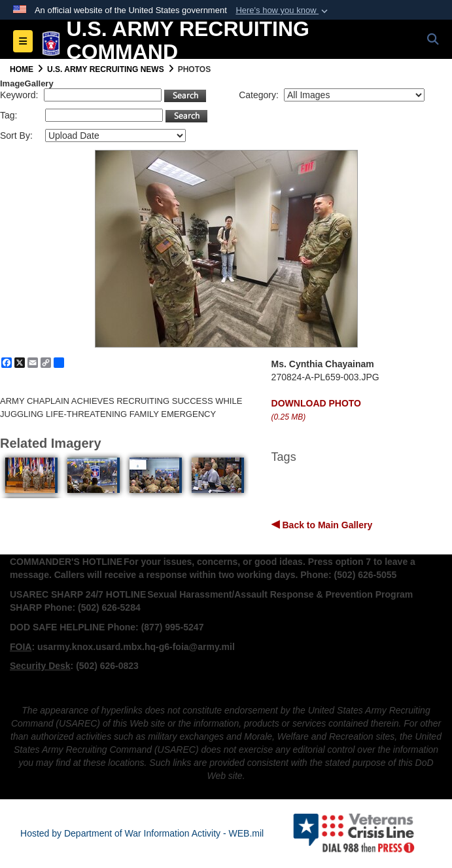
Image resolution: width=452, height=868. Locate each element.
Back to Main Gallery (326, 525)
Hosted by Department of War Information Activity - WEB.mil (142, 833)
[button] (283, 10)
